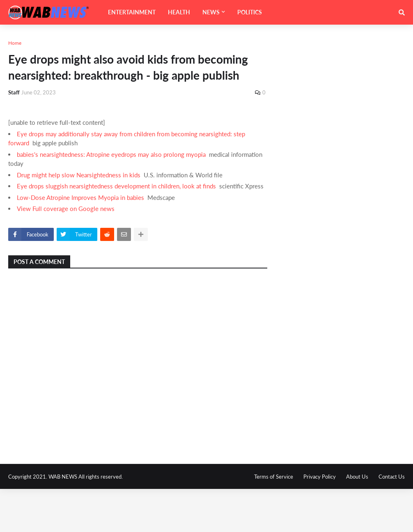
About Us (357, 477)
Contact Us (392, 477)
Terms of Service (274, 477)
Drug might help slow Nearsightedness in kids (79, 175)
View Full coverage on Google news (66, 209)
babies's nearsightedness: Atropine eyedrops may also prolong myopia (111, 154)
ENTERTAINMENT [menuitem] (132, 12)
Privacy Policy (320, 477)
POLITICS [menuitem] (250, 12)
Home (15, 43)
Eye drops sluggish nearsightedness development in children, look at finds (116, 186)
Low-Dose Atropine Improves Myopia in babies (80, 197)
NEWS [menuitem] (211, 12)
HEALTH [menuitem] (179, 12)
